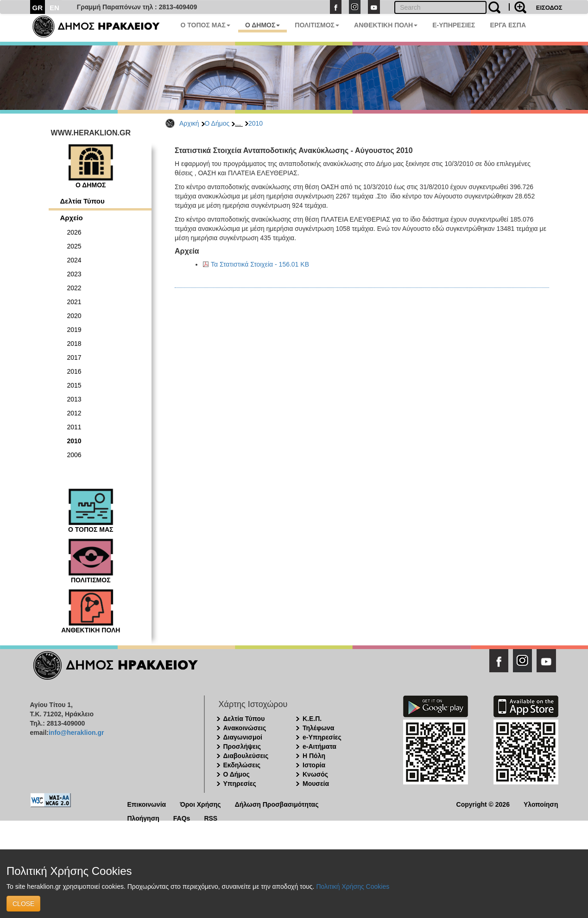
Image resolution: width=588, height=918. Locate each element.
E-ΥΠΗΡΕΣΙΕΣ (454, 25)
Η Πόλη (314, 756)
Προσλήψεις (242, 746)
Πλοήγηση (143, 818)
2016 (74, 371)
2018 (74, 344)
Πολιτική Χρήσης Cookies (353, 886)
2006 (74, 455)
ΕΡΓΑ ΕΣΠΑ (508, 25)
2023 (74, 274)
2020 (74, 316)
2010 (256, 123)
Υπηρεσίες (240, 784)
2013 (74, 399)
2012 (74, 413)
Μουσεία (316, 784)
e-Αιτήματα (319, 746)
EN (54, 8)
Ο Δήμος (217, 123)
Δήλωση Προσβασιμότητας (277, 804)
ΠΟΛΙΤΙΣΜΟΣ (317, 25)
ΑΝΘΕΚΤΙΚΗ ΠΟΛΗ (386, 25)
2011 (74, 427)
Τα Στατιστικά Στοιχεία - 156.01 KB (260, 264)
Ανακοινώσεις (245, 728)
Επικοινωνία (147, 804)
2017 (74, 357)
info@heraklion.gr (76, 733)
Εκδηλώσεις (242, 765)
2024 (74, 260)
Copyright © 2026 (483, 804)
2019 (74, 330)
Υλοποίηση (541, 804)
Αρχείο (72, 218)
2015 (74, 385)
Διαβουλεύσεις (246, 756)
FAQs (182, 818)
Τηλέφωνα (318, 728)
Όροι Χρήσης (200, 804)
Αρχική (189, 123)
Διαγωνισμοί (243, 737)
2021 (74, 302)
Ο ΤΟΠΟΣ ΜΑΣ (205, 25)
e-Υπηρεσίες (322, 737)
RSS (211, 818)
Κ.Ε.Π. (312, 719)
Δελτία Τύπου (82, 201)
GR (38, 8)
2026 (74, 232)
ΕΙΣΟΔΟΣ (549, 8)
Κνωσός (315, 774)
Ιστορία (314, 765)
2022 (74, 288)
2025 (74, 246)
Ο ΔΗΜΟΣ (262, 25)
